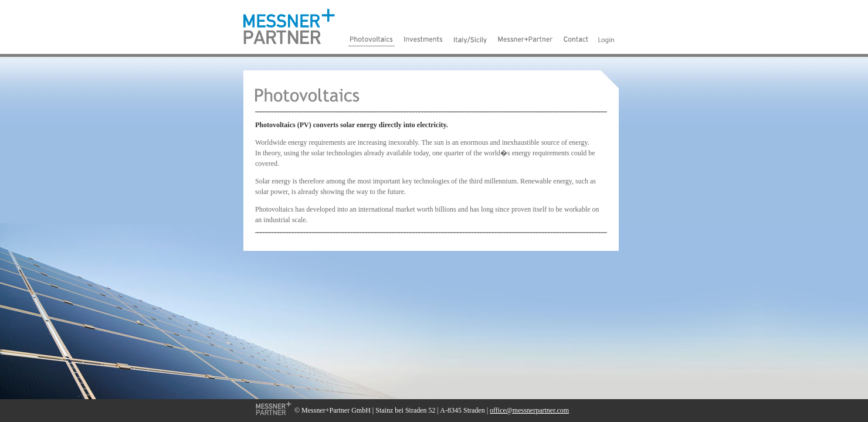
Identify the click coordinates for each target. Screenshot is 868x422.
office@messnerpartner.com (529, 410)
